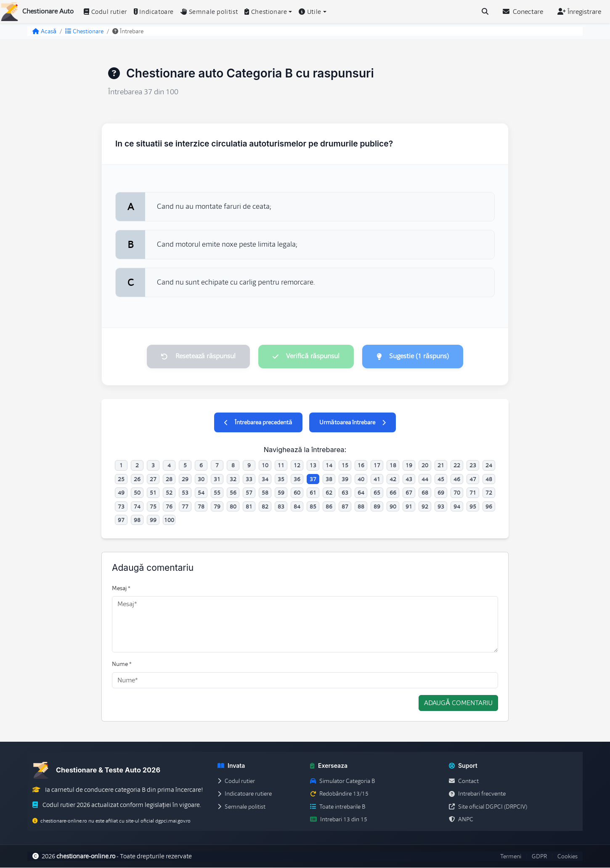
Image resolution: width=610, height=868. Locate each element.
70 (457, 493)
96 (489, 507)
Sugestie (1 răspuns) (414, 357)
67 (409, 493)
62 (329, 493)
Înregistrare (579, 12)
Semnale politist (209, 12)
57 (249, 493)
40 (361, 479)
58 (265, 493)
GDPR (539, 857)
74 (137, 507)
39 (345, 479)
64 (361, 493)
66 (393, 493)
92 (425, 507)
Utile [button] (310, 12)
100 (169, 520)
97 (121, 520)
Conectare (523, 12)
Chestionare (84, 31)
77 (185, 507)
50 (137, 493)
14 (329, 466)
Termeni (511, 857)
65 (377, 493)
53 (185, 493)
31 (217, 479)
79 (217, 507)
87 (345, 507)
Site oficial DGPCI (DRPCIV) (488, 807)
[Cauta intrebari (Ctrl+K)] (485, 12)
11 (281, 466)
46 (457, 479)
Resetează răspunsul (197, 357)
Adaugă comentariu (458, 703)
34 (265, 479)
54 (201, 493)
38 (329, 479)
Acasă (44, 31)
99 (153, 520)
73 (121, 507)
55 (217, 493)
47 (473, 479)
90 (393, 507)
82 (265, 507)
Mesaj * (121, 588)
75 (153, 507)
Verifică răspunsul (306, 357)
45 (441, 479)
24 (489, 466)
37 (313, 479)
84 (297, 507)
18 (393, 466)
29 (185, 479)
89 (377, 507)
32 (233, 479)
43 (409, 479)
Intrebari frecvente (477, 794)
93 (441, 507)
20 (425, 466)
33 (249, 479)
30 (201, 479)
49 (121, 493)
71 (473, 493)
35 (281, 479)
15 (345, 466)
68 (425, 493)
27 (153, 479)
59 (281, 493)
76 (169, 507)
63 (345, 493)
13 (313, 466)
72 (489, 493)
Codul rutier (105, 12)
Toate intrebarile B (338, 807)
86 (329, 507)
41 (377, 479)
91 (409, 507)
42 (393, 479)
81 (249, 507)
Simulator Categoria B (342, 781)
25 (121, 479)
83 (281, 507)
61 (313, 493)
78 (201, 507)
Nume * (122, 665)
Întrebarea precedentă (258, 423)
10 (265, 466)
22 (457, 466)
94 (457, 507)
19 (409, 466)
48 (489, 479)
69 (441, 493)
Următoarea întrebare (353, 423)
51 (153, 493)
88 (361, 507)
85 (313, 507)
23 (473, 466)
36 (297, 479)
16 (361, 466)
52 (169, 493)
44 (425, 479)
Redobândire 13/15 (339, 794)
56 (233, 493)
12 (297, 466)
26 (137, 479)
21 (441, 466)
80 (233, 507)
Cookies (568, 857)
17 (377, 466)
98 (137, 520)
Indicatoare (154, 12)
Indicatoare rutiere (245, 794)
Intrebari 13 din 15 (339, 820)
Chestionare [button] (266, 12)
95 (473, 507)
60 (297, 493)
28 (169, 479)
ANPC (461, 820)
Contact (464, 781)
